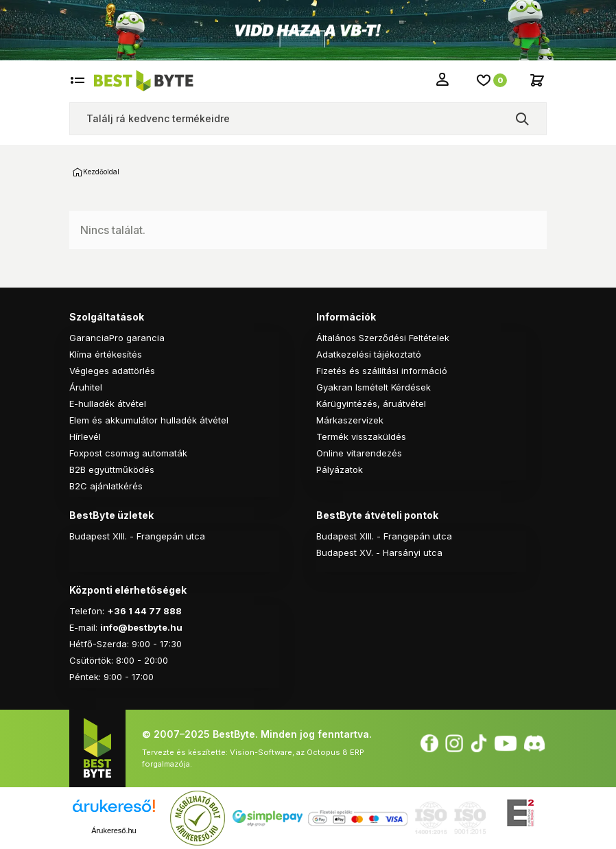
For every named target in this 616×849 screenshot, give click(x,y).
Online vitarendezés (359, 453)
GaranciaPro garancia (117, 338)
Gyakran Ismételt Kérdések (374, 387)
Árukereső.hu (114, 830)
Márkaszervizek (350, 420)
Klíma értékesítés (106, 354)
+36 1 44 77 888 (144, 611)
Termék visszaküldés (361, 437)
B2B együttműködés (112, 469)
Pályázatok (340, 469)
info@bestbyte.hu (141, 627)
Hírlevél (85, 437)
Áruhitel (86, 387)
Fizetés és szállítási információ (382, 371)
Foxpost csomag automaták (128, 453)
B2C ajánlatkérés (106, 486)
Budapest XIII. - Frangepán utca (137, 536)
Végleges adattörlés (112, 371)
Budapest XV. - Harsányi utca (379, 553)
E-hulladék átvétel (108, 404)
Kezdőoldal (78, 172)
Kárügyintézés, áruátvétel (371, 404)
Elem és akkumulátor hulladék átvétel (149, 420)
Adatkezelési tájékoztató (369, 354)
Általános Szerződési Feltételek (383, 338)
